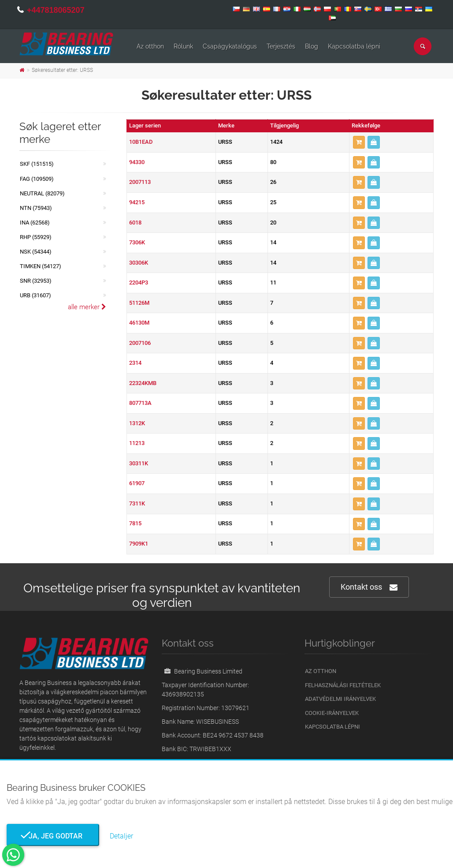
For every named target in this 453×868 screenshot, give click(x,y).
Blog (312, 46)
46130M (139, 323)
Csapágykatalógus (230, 46)
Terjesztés (281, 46)
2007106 (140, 343)
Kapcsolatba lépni (354, 46)
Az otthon (150, 46)
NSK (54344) (36, 252)
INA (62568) (35, 223)
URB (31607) (35, 295)
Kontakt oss (369, 587)
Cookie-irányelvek (332, 713)
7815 (135, 523)
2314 (135, 363)
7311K (137, 503)
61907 (137, 483)
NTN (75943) (36, 208)
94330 (137, 162)
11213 (137, 443)
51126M (139, 303)
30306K (139, 263)
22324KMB (143, 383)
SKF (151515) (37, 164)
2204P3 (139, 282)
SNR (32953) (36, 281)
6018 (135, 223)
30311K (139, 463)
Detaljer (121, 836)
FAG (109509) (37, 179)
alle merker (87, 307)
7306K (137, 242)
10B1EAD (141, 142)
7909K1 (139, 544)
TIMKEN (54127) (41, 266)
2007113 (140, 182)
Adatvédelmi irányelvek (340, 699)
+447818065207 (56, 10)
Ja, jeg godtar (53, 836)
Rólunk (183, 46)
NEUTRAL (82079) (42, 193)
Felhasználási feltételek (343, 685)
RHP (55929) (36, 237)
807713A (140, 403)
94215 (137, 202)
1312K (137, 423)
